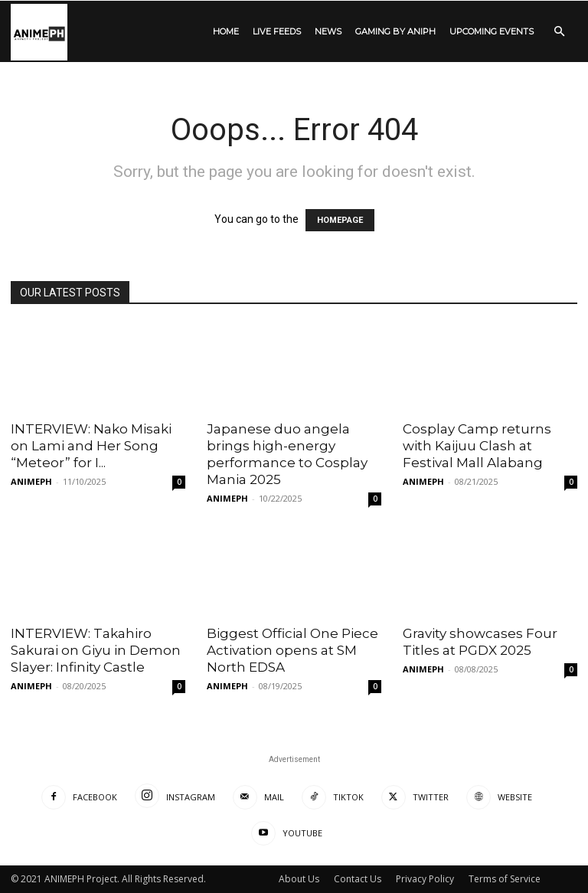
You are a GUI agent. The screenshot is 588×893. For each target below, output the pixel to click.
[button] (559, 32)
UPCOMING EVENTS (492, 31)
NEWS (328, 31)
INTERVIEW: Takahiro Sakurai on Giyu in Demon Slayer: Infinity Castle (96, 650)
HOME (226, 31)
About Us (299, 879)
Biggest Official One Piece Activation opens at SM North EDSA (292, 650)
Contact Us (358, 879)
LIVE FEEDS (277, 31)
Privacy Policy (425, 879)
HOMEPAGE (340, 220)
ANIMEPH (31, 481)
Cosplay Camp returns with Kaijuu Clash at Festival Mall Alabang (477, 446)
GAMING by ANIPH (395, 31)
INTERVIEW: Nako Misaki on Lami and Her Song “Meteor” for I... (91, 446)
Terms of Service (505, 879)
